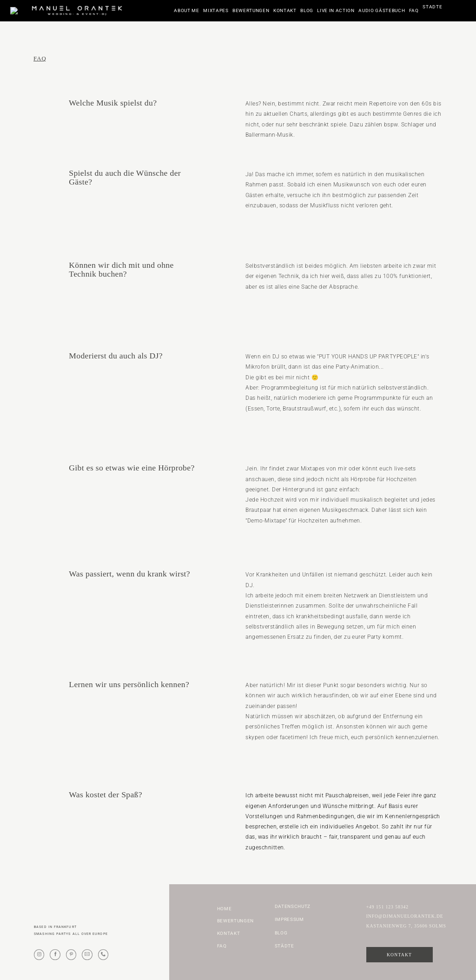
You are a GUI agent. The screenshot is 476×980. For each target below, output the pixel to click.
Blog (307, 11)
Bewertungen (251, 11)
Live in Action (336, 11)
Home (225, 909)
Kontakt (285, 11)
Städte (432, 11)
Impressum (289, 920)
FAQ (414, 11)
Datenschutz (293, 907)
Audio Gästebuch (382, 11)
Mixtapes (216, 11)
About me (186, 11)
